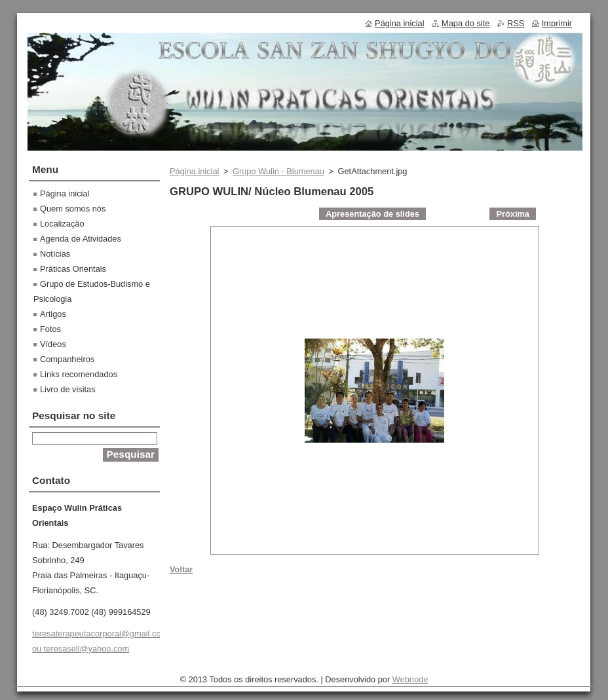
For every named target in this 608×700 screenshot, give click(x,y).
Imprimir (557, 23)
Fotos (50, 329)
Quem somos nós (73, 209)
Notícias (55, 254)
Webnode (410, 679)
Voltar (181, 569)
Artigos (53, 314)
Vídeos (53, 344)
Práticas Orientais (73, 269)
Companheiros (67, 359)
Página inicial (194, 171)
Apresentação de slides (372, 214)
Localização (62, 224)
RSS (516, 23)
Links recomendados (79, 374)
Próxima (513, 214)
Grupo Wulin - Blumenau (278, 171)
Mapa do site (465, 23)
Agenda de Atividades (81, 239)
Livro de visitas (68, 389)
